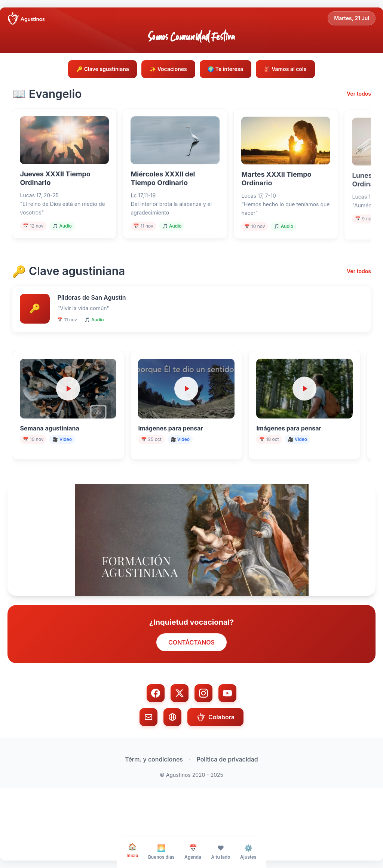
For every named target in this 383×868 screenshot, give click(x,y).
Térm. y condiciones (154, 795)
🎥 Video (66, 468)
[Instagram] (203, 729)
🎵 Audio (67, 235)
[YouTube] (227, 729)
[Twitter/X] (180, 729)
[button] (191, 575)
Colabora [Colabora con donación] (215, 753)
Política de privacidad (227, 795)
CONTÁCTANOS (191, 678)
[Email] (148, 753)
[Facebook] (156, 729)
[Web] (172, 753)
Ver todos (359, 95)
